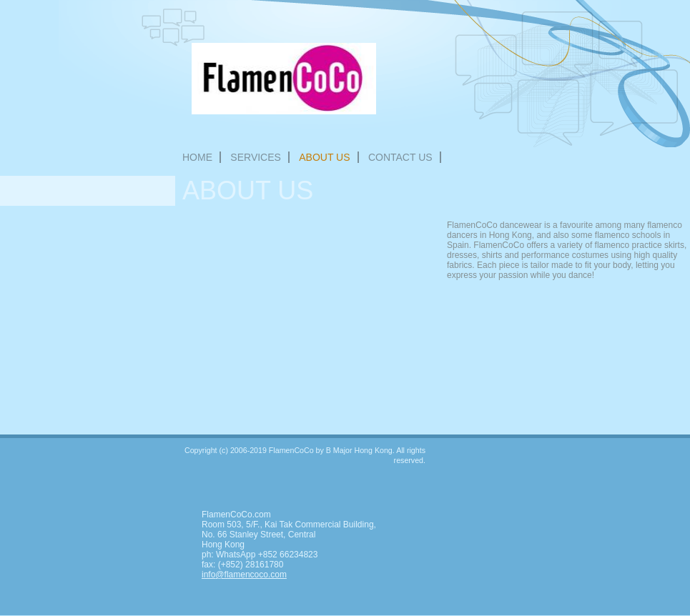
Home (197, 157)
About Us (324, 157)
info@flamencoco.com (244, 575)
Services (256, 157)
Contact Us (400, 157)
